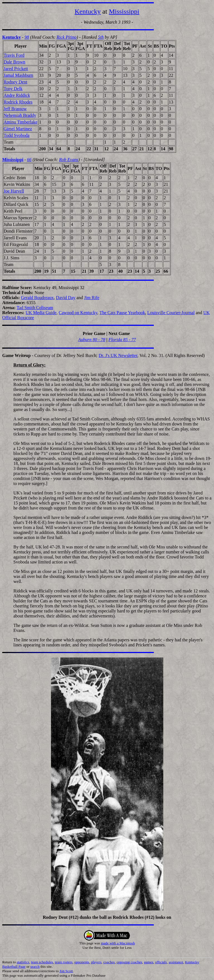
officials (161, 962)
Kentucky (88, 11)
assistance (176, 962)
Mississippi (124, 11)
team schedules (42, 962)
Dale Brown (14, 62)
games (149, 962)
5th (101, 37)
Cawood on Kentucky (78, 313)
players (96, 962)
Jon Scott (66, 971)
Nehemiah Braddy (20, 115)
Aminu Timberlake (20, 122)
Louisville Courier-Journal (171, 313)
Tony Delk (13, 89)
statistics (23, 962)
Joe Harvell (14, 191)
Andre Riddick (17, 95)
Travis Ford (14, 55)
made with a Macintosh (118, 943)
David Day (66, 298)
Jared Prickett (16, 69)
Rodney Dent (15, 82)
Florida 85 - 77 (122, 340)
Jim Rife (92, 298)
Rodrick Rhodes (18, 102)
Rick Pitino (67, 37)
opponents (82, 962)
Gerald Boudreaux (37, 298)
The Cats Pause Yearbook (122, 313)
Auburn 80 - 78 (92, 340)
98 (27, 37)
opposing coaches (129, 962)
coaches (109, 962)
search (35, 967)
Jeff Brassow (15, 109)
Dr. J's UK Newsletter (118, 355)
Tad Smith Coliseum (35, 308)
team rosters (64, 962)
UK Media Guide (41, 313)
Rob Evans (69, 160)
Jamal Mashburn (18, 75)
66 (29, 160)
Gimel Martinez (18, 129)
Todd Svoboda (17, 135)
